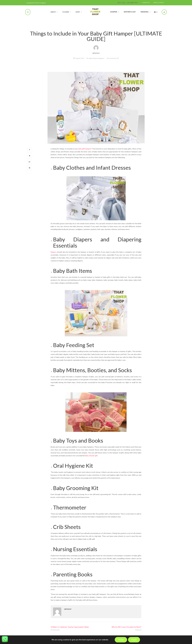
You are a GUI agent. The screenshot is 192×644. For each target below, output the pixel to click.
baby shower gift (91, 456)
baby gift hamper (85, 149)
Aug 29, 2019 (80, 58)
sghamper (68, 609)
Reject (134, 640)
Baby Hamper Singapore (97, 58)
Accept (121, 640)
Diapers (54, 252)
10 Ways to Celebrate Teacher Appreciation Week (70, 627)
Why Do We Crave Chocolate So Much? (126, 627)
